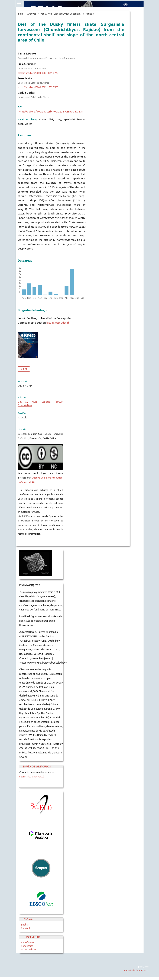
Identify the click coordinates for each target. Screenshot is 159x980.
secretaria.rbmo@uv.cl (32, 777)
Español (25, 928)
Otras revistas (29, 950)
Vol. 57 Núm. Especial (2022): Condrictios (61, 14)
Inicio (20, 14)
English (25, 925)
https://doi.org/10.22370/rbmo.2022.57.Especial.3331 (51, 112)
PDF (25, 369)
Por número (27, 943)
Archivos (32, 14)
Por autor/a (27, 946)
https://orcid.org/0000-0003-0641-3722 (38, 73)
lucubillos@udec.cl (58, 323)
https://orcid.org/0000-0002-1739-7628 (38, 87)
